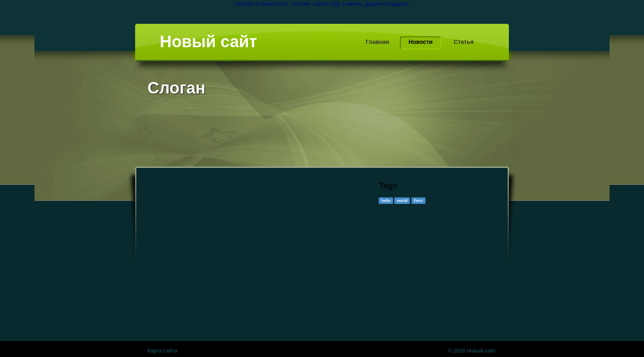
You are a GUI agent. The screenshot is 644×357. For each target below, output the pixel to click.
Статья (464, 42)
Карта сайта (162, 351)
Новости (421, 42)
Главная (378, 42)
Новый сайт (208, 41)
